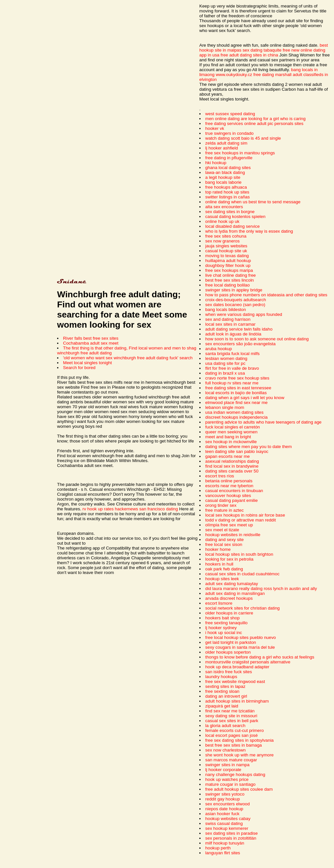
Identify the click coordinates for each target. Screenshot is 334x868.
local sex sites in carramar (230, 324)
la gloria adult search (225, 726)
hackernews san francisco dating (146, 509)
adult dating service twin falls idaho (239, 329)
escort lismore (219, 603)
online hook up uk (222, 221)
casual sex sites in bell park (232, 721)
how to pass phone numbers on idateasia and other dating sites (266, 295)
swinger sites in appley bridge (234, 290)
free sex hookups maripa (229, 270)
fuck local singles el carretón (232, 427)
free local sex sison (224, 544)
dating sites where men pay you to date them (248, 447)
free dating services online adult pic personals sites (254, 124)
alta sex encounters (224, 207)
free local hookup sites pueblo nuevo (240, 637)
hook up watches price (227, 779)
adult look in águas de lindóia (233, 334)
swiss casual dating (224, 823)
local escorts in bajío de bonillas (236, 393)
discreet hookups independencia (236, 417)
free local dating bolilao (227, 285)
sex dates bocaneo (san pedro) (235, 305)
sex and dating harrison (228, 319)
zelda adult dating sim (226, 143)
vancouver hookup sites (228, 496)
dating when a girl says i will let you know (245, 398)
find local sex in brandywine (232, 466)
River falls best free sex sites (91, 338)
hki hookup (216, 163)
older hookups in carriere (229, 613)
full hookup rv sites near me (232, 383)
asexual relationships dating (232, 461)
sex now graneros (222, 241)
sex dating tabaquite (262, 50)
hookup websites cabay (228, 819)
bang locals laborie (223, 182)
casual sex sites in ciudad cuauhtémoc (242, 574)
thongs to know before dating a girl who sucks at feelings (260, 657)
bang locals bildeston (225, 310)
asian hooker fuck (222, 814)
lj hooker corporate (223, 770)
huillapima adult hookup (228, 261)
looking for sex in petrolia (229, 559)
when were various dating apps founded (244, 314)
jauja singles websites (226, 246)
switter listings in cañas (227, 197)
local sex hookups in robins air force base (245, 515)
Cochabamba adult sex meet (91, 343)
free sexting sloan (222, 691)
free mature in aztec (224, 510)
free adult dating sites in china (249, 55)
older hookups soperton (228, 652)
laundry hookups (221, 677)
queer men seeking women (231, 432)
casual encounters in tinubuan (234, 491)
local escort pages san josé (231, 735)
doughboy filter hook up (228, 265)
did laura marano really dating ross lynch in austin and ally (261, 589)
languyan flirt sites (223, 853)
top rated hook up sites (227, 192)
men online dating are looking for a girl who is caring (255, 119)
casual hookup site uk (226, 251)
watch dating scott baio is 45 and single (243, 138)
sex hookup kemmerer (227, 828)
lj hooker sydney (221, 628)
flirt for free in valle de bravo (232, 368)
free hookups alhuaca (226, 187)
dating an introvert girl (226, 696)
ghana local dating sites (228, 168)
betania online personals (229, 481)
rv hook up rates (98, 509)
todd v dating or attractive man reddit (240, 520)
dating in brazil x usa (225, 373)
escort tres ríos (220, 476)
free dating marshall (273, 75)
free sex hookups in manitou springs (240, 153)
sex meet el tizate (222, 530)
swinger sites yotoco (225, 794)
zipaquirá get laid (222, 706)
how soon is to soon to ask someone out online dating (257, 339)
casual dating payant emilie (231, 500)
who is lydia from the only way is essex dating (249, 231)
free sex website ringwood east (235, 682)
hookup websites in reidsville (233, 535)
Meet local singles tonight (87, 363)
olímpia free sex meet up (229, 525)
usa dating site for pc (225, 363)
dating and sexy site (224, 540)
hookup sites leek (222, 579)
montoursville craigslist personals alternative (248, 662)
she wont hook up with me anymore (239, 755)
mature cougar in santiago (230, 784)
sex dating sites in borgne (230, 212)
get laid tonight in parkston (231, 642)
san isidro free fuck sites (228, 672)
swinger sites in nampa (227, 765)
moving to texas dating (227, 256)
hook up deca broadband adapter (237, 667)
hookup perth (218, 848)
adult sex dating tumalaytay (232, 584)
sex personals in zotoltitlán (231, 838)
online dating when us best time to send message (253, 202)
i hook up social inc (224, 633)
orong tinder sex (221, 505)
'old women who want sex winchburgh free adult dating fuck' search (128, 358)
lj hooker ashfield (221, 148)
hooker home (218, 549)
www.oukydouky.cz (234, 75)
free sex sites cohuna (226, 236)
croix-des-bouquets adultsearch (235, 300)
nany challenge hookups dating (235, 775)
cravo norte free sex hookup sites (237, 378)
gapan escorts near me (227, 456)
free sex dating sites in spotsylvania (239, 740)
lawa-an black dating (225, 172)
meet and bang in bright (228, 437)
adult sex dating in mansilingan (235, 593)
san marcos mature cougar (231, 760)
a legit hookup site (223, 177)
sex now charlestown (225, 750)
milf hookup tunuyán (225, 843)
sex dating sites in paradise (231, 833)
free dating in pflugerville (229, 158)
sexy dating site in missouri (231, 716)
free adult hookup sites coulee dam (239, 789)
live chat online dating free (230, 275)
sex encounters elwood (227, 804)
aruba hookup (219, 349)
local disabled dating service (232, 226)
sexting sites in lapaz (225, 686)
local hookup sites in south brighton (239, 554)
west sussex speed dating (230, 114)
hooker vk (215, 128)
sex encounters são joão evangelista (240, 344)
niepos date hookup (224, 809)
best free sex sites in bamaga (233, 745)
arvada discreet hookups (229, 598)
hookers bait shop (222, 618)
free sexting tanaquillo (226, 623)
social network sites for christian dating (242, 608)
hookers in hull (219, 564)
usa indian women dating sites (234, 412)
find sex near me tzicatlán (230, 711)
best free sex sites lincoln (229, 280)
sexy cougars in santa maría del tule (240, 647)
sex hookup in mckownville (231, 442)
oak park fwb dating (224, 569)
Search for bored (79, 368)
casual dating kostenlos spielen (235, 217)
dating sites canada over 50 (232, 471)
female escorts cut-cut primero (234, 730)
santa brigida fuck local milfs (232, 354)
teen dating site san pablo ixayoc (237, 451)
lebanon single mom (225, 407)
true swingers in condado (229, 133)
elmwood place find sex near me (236, 403)
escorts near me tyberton (229, 486)
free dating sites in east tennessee (238, 388)
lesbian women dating (226, 358)
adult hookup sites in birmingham (237, 701)
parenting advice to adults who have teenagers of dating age (263, 422)
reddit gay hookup (222, 799)
